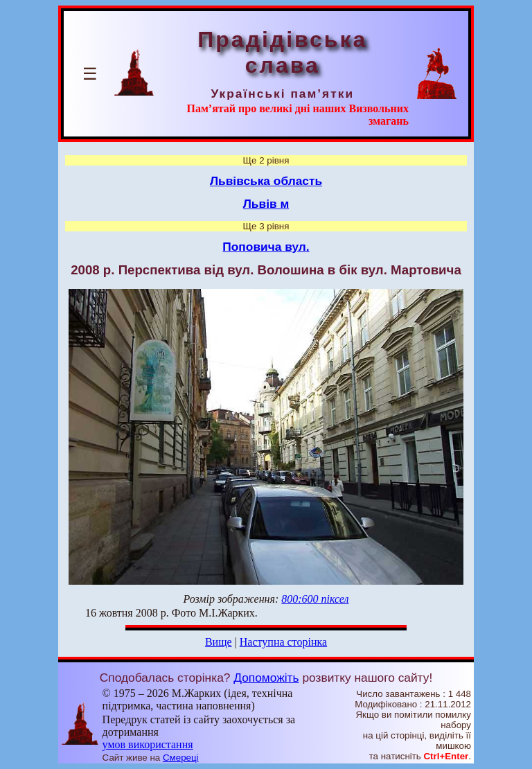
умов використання (148, 744)
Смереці (181, 758)
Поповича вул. (266, 247)
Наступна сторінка (283, 642)
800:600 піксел (315, 599)
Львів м (266, 204)
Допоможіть (266, 678)
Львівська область (266, 181)
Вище (219, 642)
